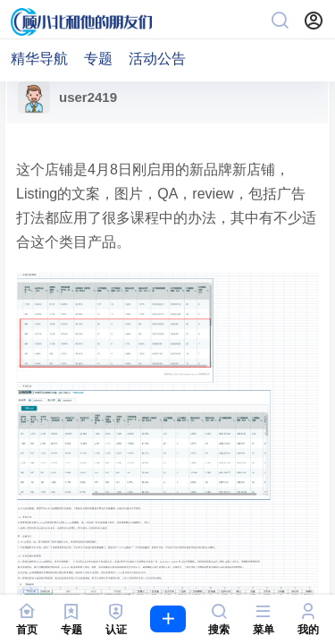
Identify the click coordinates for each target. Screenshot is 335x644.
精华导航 (39, 59)
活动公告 (157, 59)
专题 (98, 59)
